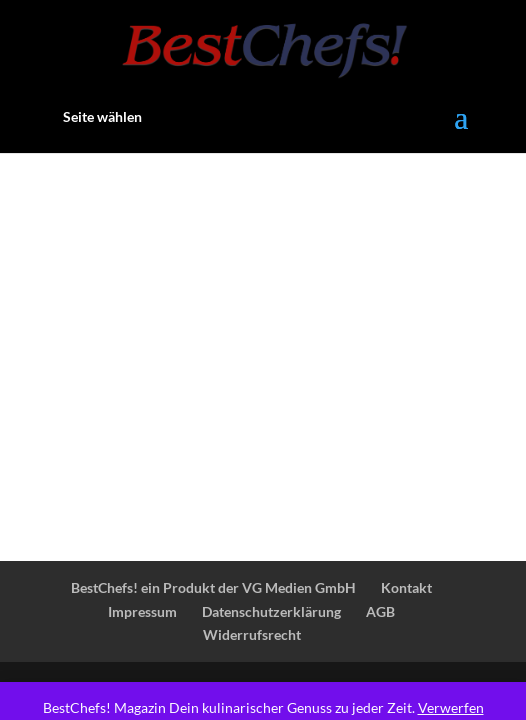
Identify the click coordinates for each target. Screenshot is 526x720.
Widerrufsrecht (252, 634)
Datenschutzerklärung (271, 611)
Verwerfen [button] (451, 707)
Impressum (142, 611)
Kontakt (406, 587)
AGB (380, 611)
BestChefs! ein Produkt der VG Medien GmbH (213, 587)
